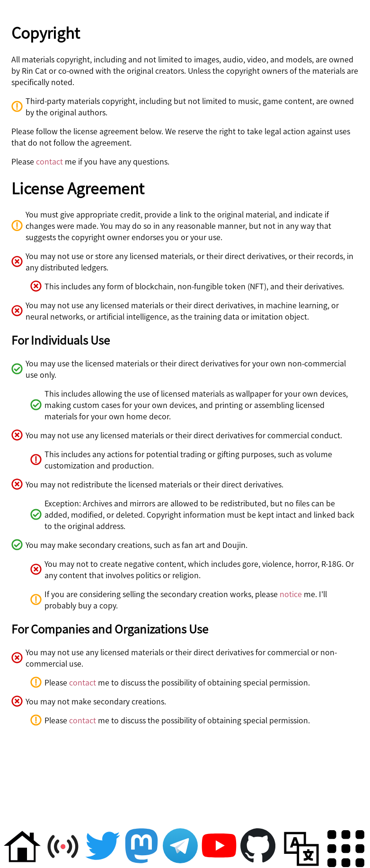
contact (49, 161)
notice (291, 594)
